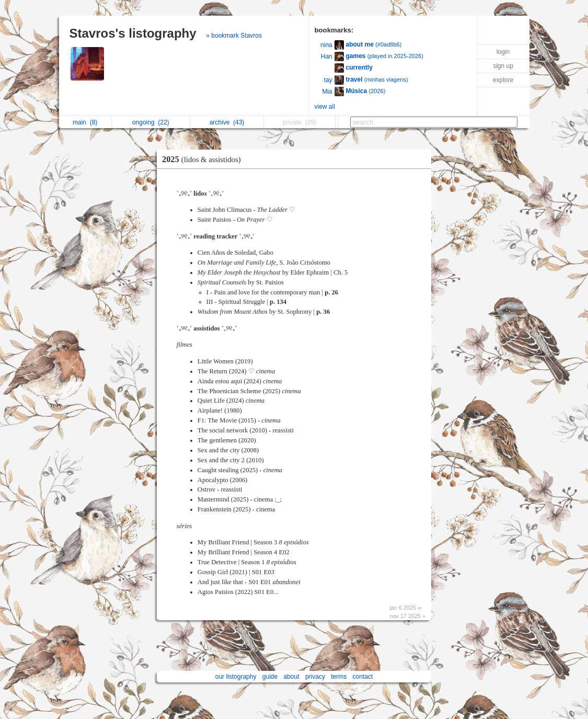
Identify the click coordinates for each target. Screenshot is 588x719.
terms (339, 677)
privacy (315, 677)
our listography (236, 677)
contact (363, 677)
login (503, 52)
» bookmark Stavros (234, 36)
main (85, 122)
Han (327, 56)
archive (227, 122)
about (292, 677)
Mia (327, 92)
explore (503, 80)
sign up (503, 66)
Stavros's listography (133, 33)
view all (325, 107)
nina (326, 45)
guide (270, 677)
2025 (204, 159)
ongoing (151, 122)
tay (328, 80)
